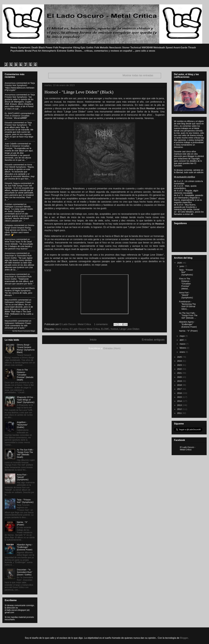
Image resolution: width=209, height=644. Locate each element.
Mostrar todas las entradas (138, 75)
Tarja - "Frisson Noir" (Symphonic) (25, 501)
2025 (180, 357)
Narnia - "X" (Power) (22, 523)
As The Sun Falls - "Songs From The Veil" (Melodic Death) (25, 453)
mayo (182, 336)
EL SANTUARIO (12, 113)
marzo (183, 344)
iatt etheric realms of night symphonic (20, 289)
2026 (180, 263)
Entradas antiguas (153, 340)
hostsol (114, 329)
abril (182, 340)
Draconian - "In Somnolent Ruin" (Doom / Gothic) (25, 572)
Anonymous (10, 83)
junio (182, 266)
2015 (180, 397)
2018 (180, 385)
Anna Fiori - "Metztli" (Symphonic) (23, 477)
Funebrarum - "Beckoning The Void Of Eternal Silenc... (187, 305)
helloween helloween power (18, 302)
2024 (180, 361)
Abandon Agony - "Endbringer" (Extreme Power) (25, 547)
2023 (180, 365)
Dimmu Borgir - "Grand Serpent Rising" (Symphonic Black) (26, 348)
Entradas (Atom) (112, 348)
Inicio (93, 340)
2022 (180, 369)
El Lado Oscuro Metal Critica (85, 329)
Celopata (9, 225)
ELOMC (105, 329)
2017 (180, 389)
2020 (180, 377)
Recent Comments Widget (26, 331)
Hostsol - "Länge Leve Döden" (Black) (79, 92)
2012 (180, 409)
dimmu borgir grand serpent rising (20, 226)
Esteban (8, 204)
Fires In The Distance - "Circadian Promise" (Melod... (185, 284)
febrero (183, 348)
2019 (180, 381)
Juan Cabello (11, 144)
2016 (180, 393)
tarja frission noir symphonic (20, 84)
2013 (180, 405)
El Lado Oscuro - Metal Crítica (188, 448)
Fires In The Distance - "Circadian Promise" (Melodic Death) (25, 375)
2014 (180, 401)
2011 (180, 413)
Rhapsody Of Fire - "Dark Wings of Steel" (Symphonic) (26, 400)
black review (62, 329)
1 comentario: (101, 324)
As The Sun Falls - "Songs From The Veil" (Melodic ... (188, 316)
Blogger (184, 638)
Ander (7, 288)
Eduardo (9, 123)
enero (183, 352)
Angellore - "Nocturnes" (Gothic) (22, 425)
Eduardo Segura (12, 183)
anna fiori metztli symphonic (18, 166)
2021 (180, 373)
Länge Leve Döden (129, 329)
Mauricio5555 (11, 300)
